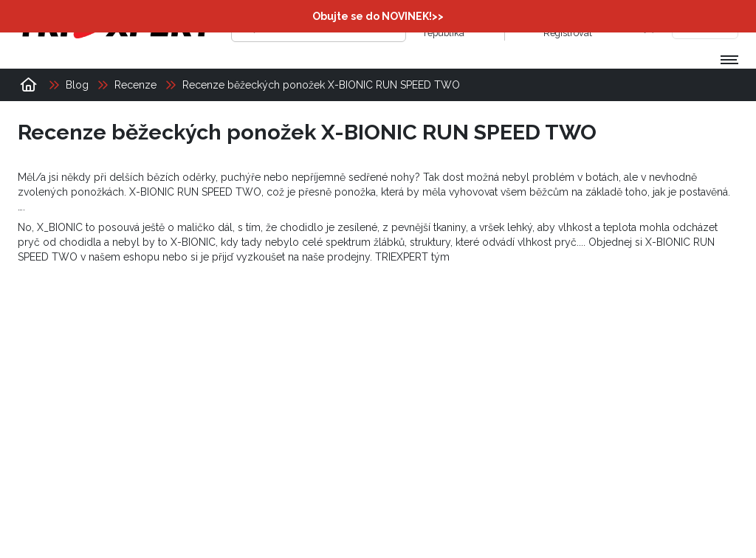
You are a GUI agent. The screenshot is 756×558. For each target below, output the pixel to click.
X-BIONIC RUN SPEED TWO (195, 192)
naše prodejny (336, 257)
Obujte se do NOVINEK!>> (378, 16)
